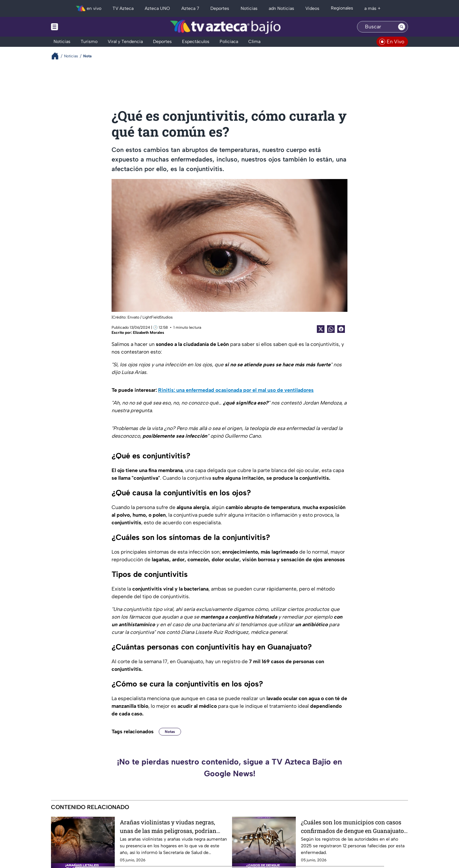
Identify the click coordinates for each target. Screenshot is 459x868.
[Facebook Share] (341, 329)
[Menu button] (76, 27)
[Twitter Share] (321, 329)
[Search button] (402, 27)
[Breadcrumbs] (58, 56)
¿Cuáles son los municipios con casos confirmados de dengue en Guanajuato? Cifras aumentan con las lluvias (354, 826)
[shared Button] (331, 329)
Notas (170, 732)
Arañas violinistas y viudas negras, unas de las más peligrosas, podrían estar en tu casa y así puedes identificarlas (168, 826)
